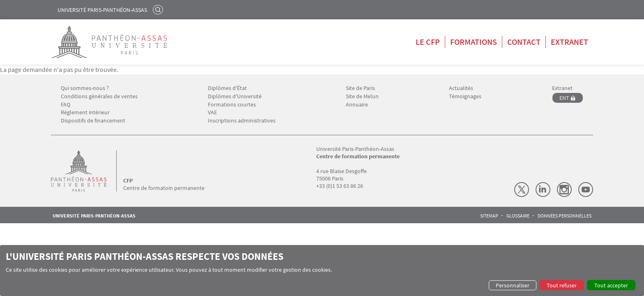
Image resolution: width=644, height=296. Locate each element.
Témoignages (465, 96)
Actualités (461, 88)
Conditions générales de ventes (99, 96)
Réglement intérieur (85, 112)
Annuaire (357, 105)
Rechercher (159, 9)
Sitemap (489, 216)
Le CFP (428, 42)
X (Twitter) (522, 190)
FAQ (66, 105)
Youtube (586, 190)
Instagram (564, 190)
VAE (212, 112)
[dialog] (322, 271)
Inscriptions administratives (242, 121)
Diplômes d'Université (235, 96)
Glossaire (518, 216)
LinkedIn (543, 190)
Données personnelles (565, 216)
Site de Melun (362, 96)
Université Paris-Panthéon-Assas (102, 10)
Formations (474, 42)
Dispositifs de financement (93, 121)
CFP (128, 180)
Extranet (569, 42)
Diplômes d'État (227, 88)
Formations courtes (232, 105)
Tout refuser (562, 285)
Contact (524, 42)
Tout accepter (611, 285)
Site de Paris (360, 88)
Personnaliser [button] (513, 285)
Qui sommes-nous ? (85, 88)
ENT (564, 98)
